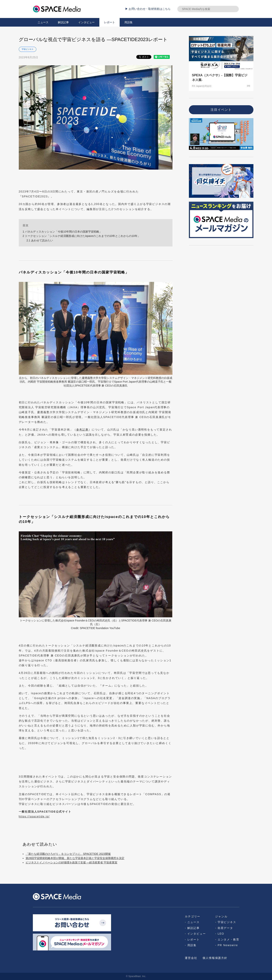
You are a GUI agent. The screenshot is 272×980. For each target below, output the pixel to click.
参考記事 (82, 430)
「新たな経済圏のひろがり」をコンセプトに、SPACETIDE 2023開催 (68, 854)
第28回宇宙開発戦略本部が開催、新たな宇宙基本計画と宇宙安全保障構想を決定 (75, 858)
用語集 (128, 22)
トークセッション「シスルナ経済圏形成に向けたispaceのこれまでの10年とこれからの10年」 (81, 236)
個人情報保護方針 (215, 958)
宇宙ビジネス (28, 49)
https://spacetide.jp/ (34, 816)
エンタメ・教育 (228, 940)
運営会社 (191, 958)
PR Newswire (228, 945)
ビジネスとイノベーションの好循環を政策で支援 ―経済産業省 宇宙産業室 (72, 862)
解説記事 (63, 22)
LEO (221, 934)
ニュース (43, 22)
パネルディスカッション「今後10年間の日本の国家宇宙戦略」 (62, 232)
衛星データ (225, 928)
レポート (110, 22)
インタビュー (86, 22)
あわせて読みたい (40, 240)
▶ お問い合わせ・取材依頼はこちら (148, 9)
